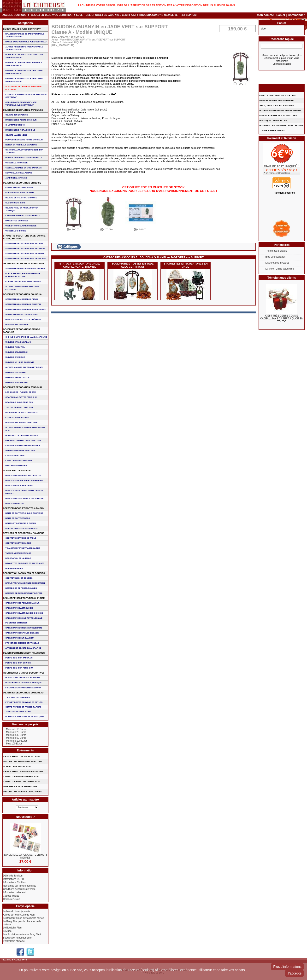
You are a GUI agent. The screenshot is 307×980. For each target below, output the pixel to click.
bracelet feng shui (16, 465)
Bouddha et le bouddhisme (17, 938)
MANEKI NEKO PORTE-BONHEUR (21, 120)
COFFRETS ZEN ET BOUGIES (19, 578)
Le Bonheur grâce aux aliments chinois (24, 918)
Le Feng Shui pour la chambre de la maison (22, 923)
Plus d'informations (287, 967)
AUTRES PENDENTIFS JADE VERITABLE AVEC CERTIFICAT (24, 48)
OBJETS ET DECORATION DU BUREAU (23, 693)
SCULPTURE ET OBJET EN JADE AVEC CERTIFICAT (106, 15)
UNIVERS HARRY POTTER (18, 377)
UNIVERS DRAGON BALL (17, 382)
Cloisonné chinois (15, 203)
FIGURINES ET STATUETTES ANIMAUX (23, 688)
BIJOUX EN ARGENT (15, 503)
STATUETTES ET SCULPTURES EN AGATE (25, 254)
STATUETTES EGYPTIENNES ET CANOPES (25, 268)
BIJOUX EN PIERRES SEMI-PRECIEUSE (24, 475)
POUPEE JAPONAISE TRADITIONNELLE (24, 158)
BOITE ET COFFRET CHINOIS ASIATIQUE (24, 513)
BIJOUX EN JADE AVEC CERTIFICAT (52, 15)
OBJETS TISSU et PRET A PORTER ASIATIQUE (22, 209)
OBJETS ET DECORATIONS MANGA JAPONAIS (22, 331)
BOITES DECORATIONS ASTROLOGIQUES (25, 717)
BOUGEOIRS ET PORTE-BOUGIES (21, 588)
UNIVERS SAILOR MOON (17, 352)
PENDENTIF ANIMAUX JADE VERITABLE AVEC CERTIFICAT (24, 80)
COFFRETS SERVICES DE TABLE (21, 538)
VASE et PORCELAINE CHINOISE (21, 226)
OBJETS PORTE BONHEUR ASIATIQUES (24, 653)
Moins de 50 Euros (16, 738)
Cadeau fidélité (11, 896)
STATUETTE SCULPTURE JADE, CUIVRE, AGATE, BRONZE (80, 265)
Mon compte (265, 15)
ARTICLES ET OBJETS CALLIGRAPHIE (23, 648)
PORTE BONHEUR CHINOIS (18, 663)
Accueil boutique (14, 15)
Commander (296, 15)
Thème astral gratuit (276, 251)
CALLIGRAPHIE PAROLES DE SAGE (22, 633)
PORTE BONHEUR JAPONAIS (19, 658)
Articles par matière (25, 800)
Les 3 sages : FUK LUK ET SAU (21, 392)
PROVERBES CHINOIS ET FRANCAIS (23, 643)
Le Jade (7, 931)
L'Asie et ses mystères (277, 263)
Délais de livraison (13, 876)
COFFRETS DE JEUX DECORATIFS (21, 528)
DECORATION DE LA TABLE (18, 558)
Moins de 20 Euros (16, 732)
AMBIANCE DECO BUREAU (18, 712)
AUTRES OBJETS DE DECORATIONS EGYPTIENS (22, 288)
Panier (281, 15)
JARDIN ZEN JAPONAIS (16, 178)
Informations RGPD (14, 879)
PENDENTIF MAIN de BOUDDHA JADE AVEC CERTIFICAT (26, 96)
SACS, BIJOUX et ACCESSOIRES (277, 105)
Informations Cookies (14, 882)
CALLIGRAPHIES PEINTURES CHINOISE (24, 598)
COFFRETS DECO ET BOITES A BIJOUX (24, 508)
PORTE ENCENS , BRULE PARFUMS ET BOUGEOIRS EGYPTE (24, 275)
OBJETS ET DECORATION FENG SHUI (23, 387)
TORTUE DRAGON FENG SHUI (19, 407)
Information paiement (14, 892)
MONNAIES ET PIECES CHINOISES (21, 412)
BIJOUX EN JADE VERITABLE (19, 485)
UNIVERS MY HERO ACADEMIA (20, 362)
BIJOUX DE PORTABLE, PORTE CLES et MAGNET (24, 492)
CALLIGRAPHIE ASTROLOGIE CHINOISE (24, 613)
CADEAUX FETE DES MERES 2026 (21, 777)
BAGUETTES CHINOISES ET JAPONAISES (25, 563)
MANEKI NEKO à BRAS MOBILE (20, 130)
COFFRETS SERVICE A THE (18, 543)
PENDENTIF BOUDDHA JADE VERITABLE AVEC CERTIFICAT (25, 56)
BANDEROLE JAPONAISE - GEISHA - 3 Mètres (25, 856)
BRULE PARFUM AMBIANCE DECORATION (25, 583)
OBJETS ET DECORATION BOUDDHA (22, 294)
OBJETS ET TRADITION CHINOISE (21, 198)
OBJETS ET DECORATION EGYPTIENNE (24, 264)
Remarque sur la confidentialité (20, 886)
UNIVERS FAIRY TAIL (15, 347)
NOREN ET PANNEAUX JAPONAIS (21, 145)
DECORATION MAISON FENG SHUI (21, 422)
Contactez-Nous (12, 899)
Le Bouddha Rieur (13, 928)
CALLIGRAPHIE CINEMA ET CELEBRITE (24, 628)
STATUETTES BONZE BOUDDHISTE (22, 314)
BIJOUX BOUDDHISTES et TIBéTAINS (23, 319)
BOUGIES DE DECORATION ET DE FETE (24, 593)
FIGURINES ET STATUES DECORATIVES (24, 673)
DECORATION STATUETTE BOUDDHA (23, 678)
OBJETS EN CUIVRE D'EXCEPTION (277, 95)
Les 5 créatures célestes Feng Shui (22, 934)
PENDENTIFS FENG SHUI (17, 417)
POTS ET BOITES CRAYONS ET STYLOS (24, 702)
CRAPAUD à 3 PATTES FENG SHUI (21, 397)
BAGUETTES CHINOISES (17, 221)
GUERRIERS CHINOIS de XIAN (20, 193)
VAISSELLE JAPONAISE (17, 163)
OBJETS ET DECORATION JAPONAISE (23, 110)
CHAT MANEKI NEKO (15, 125)
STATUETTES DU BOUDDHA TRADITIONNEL (26, 309)
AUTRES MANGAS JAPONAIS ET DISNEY (24, 367)
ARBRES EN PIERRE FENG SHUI (21, 450)
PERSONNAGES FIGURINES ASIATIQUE (24, 683)
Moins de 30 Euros (16, 735)
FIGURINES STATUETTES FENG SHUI (23, 445)
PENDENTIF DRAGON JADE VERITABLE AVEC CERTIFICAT (24, 64)
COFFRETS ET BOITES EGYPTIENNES (23, 281)
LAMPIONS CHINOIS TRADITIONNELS (23, 216)
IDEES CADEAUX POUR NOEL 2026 (21, 756)
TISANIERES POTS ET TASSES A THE (23, 548)
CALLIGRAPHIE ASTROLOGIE (19, 608)
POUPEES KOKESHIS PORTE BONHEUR (24, 140)
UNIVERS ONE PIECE (15, 357)
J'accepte (294, 973)
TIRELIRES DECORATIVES (18, 697)
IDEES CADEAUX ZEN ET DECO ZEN (278, 115)
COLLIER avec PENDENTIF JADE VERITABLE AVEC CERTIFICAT (21, 104)
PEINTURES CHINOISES (17, 623)
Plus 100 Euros (14, 744)
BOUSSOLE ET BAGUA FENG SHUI (22, 435)
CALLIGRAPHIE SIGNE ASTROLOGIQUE (24, 618)
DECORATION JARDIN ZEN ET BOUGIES (24, 573)
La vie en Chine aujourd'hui (280, 269)
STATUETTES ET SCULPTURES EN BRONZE (26, 259)
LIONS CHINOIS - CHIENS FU (19, 460)
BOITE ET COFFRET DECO (18, 518)
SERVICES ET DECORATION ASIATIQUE (24, 533)
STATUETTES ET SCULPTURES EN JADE (186, 265)
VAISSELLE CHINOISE (16, 231)
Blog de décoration (275, 257)
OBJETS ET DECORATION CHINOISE (22, 183)
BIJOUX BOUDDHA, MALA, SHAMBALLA (24, 480)
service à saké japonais (19, 173)
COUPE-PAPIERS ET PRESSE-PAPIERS (24, 707)
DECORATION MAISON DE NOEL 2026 (23, 761)
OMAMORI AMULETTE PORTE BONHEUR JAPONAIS (24, 151)
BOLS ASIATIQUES (14, 568)
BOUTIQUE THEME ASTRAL (274, 121)
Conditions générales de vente (19, 889)
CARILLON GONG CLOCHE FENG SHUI (24, 440)
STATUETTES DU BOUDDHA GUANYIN (23, 304)
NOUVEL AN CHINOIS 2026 (17, 767)
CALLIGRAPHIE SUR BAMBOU (20, 638)
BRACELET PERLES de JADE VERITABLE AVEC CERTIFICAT (25, 35)
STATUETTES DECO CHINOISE (20, 188)
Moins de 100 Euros (17, 741)
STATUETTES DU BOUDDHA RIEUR (22, 299)
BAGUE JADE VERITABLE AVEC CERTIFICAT (26, 42)
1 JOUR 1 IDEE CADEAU (272, 131)
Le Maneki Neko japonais (17, 911)
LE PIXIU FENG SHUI (15, 455)
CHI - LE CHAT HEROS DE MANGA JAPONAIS (26, 337)
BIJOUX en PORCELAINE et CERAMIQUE (25, 498)
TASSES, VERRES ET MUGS (18, 553)
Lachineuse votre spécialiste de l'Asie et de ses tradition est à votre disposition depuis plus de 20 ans (157, 5)
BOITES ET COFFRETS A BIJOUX (21, 523)
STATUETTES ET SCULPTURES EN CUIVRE (25, 249)
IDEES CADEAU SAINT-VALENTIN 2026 (23, 772)
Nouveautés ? (25, 817)
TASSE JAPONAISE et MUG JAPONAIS (24, 168)
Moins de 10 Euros (16, 729)
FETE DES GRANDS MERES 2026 (20, 787)
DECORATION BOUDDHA (17, 324)
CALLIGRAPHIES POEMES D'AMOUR (23, 603)
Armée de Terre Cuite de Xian (19, 915)
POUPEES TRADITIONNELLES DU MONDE (281, 126)
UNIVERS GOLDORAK (16, 372)
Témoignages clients (282, 278)
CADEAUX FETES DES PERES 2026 (21, 782)
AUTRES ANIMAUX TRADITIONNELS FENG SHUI (25, 429)
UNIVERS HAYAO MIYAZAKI (18, 342)
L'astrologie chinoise (14, 941)
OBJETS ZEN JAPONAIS (17, 115)
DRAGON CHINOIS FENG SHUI (20, 402)
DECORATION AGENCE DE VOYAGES (23, 792)
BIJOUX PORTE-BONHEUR (17, 470)
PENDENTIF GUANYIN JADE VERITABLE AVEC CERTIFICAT (24, 72)
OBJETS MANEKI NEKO (16, 135)
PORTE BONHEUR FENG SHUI (19, 668)
